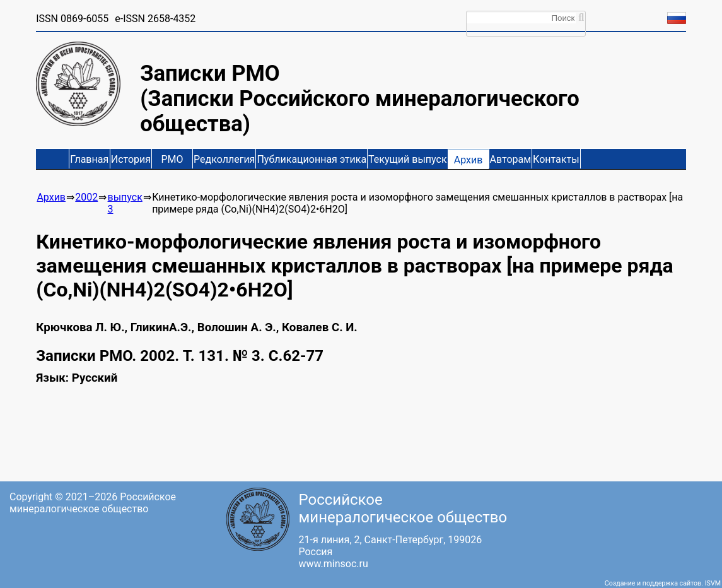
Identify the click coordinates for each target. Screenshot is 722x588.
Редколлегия (224, 159)
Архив (469, 160)
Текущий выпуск (407, 159)
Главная (89, 159)
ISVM (713, 583)
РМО (172, 159)
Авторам (511, 159)
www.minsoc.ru (334, 564)
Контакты (556, 159)
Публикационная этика (312, 159)
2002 (86, 197)
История (131, 159)
